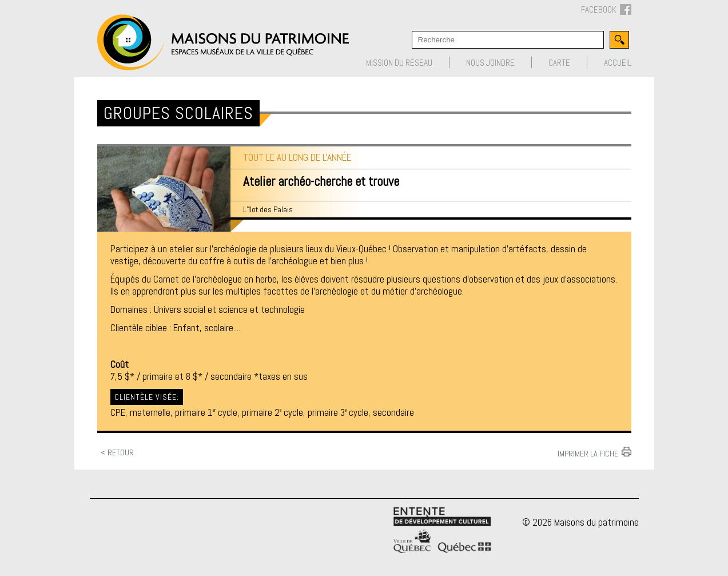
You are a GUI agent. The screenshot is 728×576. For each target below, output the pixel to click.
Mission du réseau (399, 63)
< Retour (117, 452)
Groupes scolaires (178, 113)
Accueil (618, 63)
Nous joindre (490, 63)
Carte (559, 63)
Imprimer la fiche (588, 453)
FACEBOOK (606, 10)
